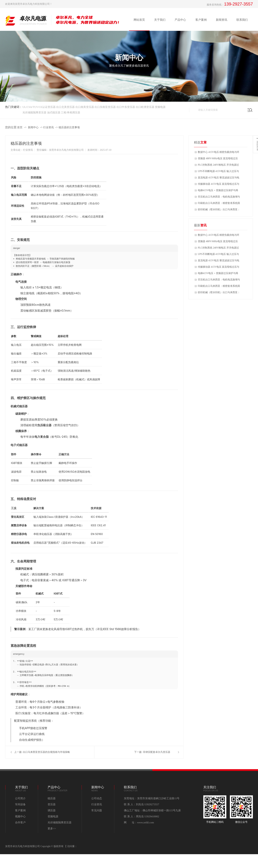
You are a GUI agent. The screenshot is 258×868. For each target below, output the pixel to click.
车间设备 (20, 804)
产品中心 (180, 20)
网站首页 (139, 20)
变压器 (52, 804)
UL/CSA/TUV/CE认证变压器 (39, 107)
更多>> (52, 828)
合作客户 (20, 822)
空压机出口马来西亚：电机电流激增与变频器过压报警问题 (219, 198)
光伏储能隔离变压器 (35, 112)
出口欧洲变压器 (145, 107)
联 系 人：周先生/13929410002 (141, 816)
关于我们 (160, 20)
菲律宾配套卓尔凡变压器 (157, 752)
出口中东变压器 (126, 107)
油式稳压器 (54, 112)
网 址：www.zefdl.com (139, 822)
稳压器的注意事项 (69, 127)
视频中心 (20, 816)
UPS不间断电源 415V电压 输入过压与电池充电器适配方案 (218, 172)
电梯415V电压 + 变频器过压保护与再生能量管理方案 (218, 191)
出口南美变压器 (85, 107)
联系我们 (242, 20)
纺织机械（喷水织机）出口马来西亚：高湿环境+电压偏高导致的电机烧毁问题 (219, 210)
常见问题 (97, 810)
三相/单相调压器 (71, 112)
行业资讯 (48, 127)
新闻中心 (33, 127)
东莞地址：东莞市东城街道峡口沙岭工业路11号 (152, 798)
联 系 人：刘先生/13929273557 (141, 804)
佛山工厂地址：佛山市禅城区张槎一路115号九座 (152, 810)
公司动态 (97, 798)
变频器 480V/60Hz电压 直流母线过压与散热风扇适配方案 (218, 159)
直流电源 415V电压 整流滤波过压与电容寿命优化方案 (219, 179)
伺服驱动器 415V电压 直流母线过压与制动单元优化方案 (219, 185)
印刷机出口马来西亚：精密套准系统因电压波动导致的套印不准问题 (219, 204)
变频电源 (160, 107)
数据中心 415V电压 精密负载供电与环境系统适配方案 (219, 153)
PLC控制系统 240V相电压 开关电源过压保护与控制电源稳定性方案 (218, 166)
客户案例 (201, 20)
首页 (20, 127)
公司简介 (20, 798)
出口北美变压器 (65, 107)
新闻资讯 (222, 20)
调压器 (52, 810)
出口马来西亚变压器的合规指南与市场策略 (46, 752)
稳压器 (52, 798)
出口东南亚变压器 (105, 107)
